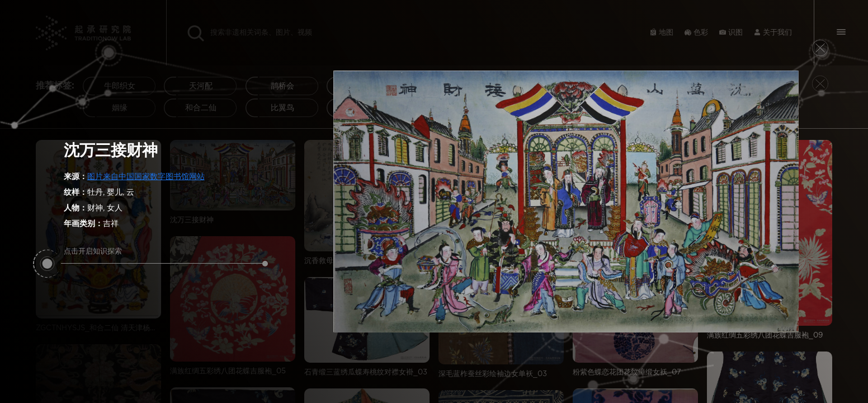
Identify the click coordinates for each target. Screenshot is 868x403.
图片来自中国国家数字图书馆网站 (146, 177)
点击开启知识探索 (165, 256)
